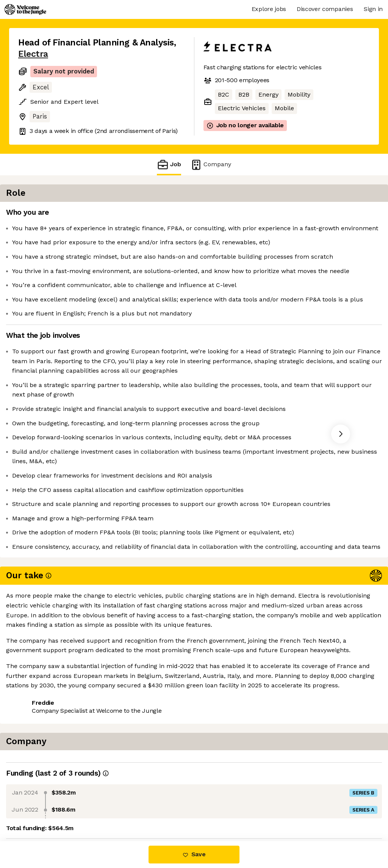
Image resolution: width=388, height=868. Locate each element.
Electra (33, 54)
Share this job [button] (39, 809)
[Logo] (25, 9)
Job (169, 165)
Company (211, 165)
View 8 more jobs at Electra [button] (112, 809)
